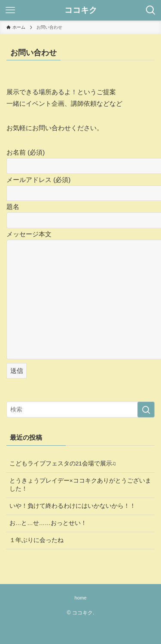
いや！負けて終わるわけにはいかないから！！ (73, 506)
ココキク (81, 10)
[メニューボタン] (10, 10)
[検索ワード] (80, 410)
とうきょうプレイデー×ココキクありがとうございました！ (80, 485)
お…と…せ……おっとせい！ (48, 523)
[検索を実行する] (146, 410)
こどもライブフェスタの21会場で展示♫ (63, 464)
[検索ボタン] (151, 10)
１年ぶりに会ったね (36, 540)
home (80, 598)
